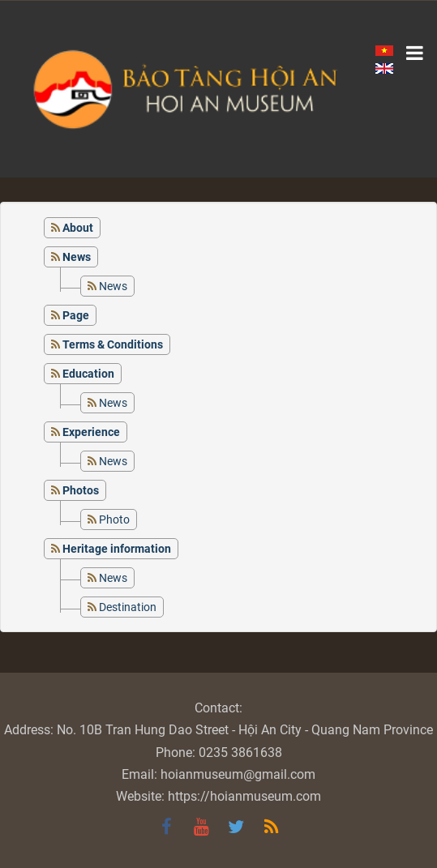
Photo (114, 520)
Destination (128, 607)
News (113, 286)
